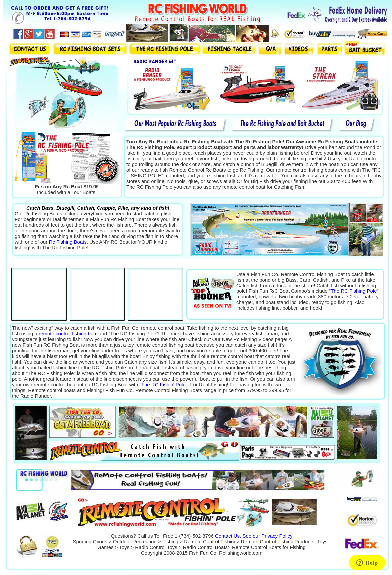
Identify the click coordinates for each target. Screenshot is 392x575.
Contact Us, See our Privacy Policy (254, 536)
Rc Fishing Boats (68, 242)
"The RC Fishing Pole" (354, 291)
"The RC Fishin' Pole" (164, 385)
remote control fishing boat (68, 334)
